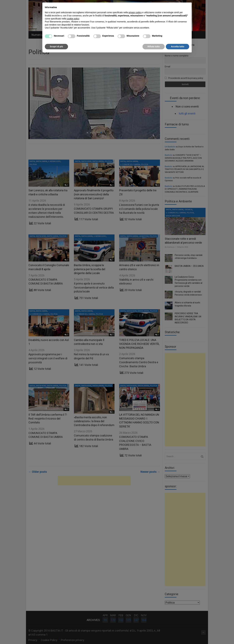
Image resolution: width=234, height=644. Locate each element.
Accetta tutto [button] (178, 47)
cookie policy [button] (73, 19)
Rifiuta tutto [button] (154, 47)
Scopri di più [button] (56, 47)
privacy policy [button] (135, 12)
